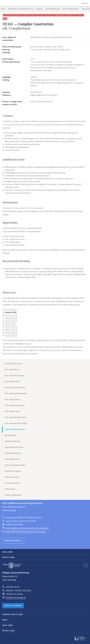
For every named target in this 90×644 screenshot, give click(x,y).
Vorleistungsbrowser (13, 495)
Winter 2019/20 (11, 318)
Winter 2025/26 (11, 336)
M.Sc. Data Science (12, 399)
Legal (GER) (8, 552)
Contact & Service (13, 606)
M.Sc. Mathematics (12, 411)
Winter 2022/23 (11, 330)
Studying (39, 9)
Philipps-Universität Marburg (12, 565)
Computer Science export (15, 465)
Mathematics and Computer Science (21, 9)
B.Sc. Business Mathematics (16, 394)
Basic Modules (11, 435)
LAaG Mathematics (12, 459)
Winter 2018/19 (11, 315)
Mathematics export (13, 471)
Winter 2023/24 (11, 333)
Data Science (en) (12, 477)
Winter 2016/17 (11, 310)
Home (3, 9)
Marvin (28, 344)
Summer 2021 (11, 324)
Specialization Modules (14, 447)
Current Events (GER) (13, 615)
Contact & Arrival (13, 541)
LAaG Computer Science (71, 9)
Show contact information (85, 565)
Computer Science (12, 483)
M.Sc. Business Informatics (15, 417)
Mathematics (10, 489)
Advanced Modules (12, 441)
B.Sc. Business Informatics (15, 388)
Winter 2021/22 (11, 327)
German (85, 3)
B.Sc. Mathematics (12, 382)
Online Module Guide (52, 9)
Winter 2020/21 (11, 321)
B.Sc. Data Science (12, 370)
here (5, 19)
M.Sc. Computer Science (14, 405)
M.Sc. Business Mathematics (16, 423)
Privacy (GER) (8, 557)
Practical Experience (13, 453)
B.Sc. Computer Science (14, 376)
